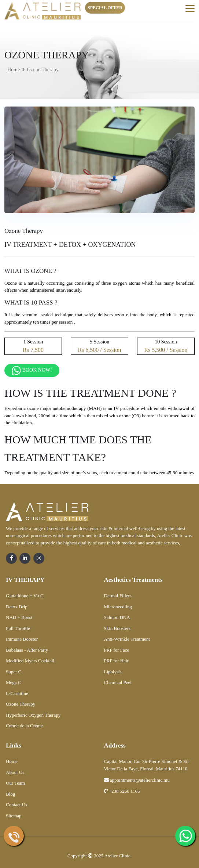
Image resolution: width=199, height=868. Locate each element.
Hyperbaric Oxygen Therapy (33, 715)
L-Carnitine (17, 693)
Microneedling (118, 607)
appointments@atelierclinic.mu (137, 780)
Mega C (14, 682)
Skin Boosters (117, 628)
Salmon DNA (117, 617)
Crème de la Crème (24, 726)
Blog (10, 794)
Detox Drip (17, 607)
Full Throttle (18, 628)
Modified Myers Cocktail (30, 661)
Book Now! (32, 370)
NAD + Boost (19, 617)
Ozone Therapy (21, 704)
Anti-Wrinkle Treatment (127, 639)
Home (14, 70)
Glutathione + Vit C (25, 596)
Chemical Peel (118, 682)
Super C (14, 672)
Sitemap (14, 816)
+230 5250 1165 (122, 791)
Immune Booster (22, 639)
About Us (15, 772)
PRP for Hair (116, 661)
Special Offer (105, 8)
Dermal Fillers (118, 596)
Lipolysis (113, 672)
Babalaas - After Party (27, 650)
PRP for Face (117, 650)
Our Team (15, 783)
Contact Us (16, 805)
